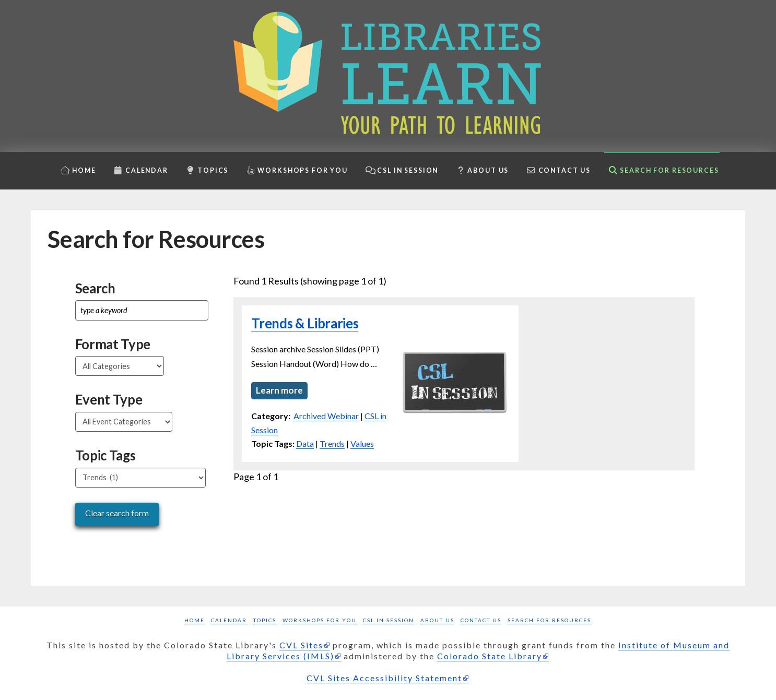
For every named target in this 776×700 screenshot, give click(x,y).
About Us (437, 620)
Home (195, 620)
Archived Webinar (326, 417)
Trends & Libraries (305, 323)
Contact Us (481, 620)
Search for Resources (549, 620)
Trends (332, 444)
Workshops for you (320, 620)
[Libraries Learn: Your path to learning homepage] (388, 76)
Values (362, 444)
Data (305, 444)
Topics (265, 620)
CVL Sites (301, 645)
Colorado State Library (490, 656)
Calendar (229, 620)
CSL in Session (389, 620)
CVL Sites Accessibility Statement (384, 678)
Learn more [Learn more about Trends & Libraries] (280, 390)
